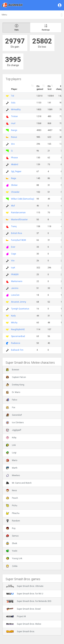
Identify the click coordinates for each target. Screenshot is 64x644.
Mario (12, 460)
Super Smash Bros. (20, 632)
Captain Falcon (16, 377)
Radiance (16, 343)
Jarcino (15, 288)
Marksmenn (17, 281)
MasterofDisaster (19, 220)
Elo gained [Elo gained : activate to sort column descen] (40, 88)
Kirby (11, 438)
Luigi (11, 453)
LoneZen (15, 295)
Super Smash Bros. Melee (24, 624)
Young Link (14, 558)
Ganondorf (14, 415)
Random (13, 521)
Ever (13, 247)
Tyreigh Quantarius (20, 309)
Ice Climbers (15, 423)
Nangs (14, 130)
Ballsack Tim (17, 350)
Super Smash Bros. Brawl (23, 609)
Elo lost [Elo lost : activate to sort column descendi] (49, 88)
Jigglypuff (14, 430)
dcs (13, 144)
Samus (12, 536)
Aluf (13, 206)
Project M (16, 616)
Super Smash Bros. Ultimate (25, 586)
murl (13, 123)
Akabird (15, 164)
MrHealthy (16, 110)
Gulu (13, 103)
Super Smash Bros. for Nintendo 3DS (29, 601)
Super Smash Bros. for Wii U (25, 594)
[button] (60, 5)
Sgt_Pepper (16, 171)
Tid (13, 96)
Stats (16, 27)
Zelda (12, 566)
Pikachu (13, 513)
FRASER (15, 275)
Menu (4, 15)
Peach (12, 498)
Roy (11, 528)
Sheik (12, 543)
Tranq (14, 226)
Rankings (46, 27)
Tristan (14, 116)
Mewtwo (13, 475)
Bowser (13, 370)
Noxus (14, 137)
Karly (13, 316)
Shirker (14, 185)
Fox (11, 407)
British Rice (17, 233)
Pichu (12, 506)
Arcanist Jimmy (19, 302)
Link (11, 445)
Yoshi (12, 551)
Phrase (14, 158)
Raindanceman (18, 213)
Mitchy (14, 323)
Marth (12, 468)
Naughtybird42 (18, 329)
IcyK (13, 268)
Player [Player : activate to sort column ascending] (14, 89)
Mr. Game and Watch (19, 483)
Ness (12, 490)
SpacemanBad (18, 336)
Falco (12, 400)
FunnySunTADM (19, 240)
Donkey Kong (15, 385)
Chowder (15, 192)
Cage (14, 254)
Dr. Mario (13, 392)
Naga (14, 178)
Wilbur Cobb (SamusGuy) (23, 199)
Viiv (13, 261)
